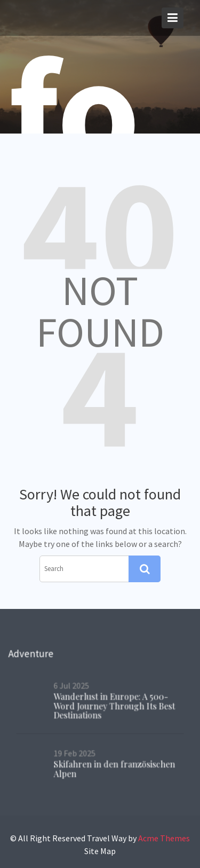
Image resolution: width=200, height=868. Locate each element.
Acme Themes (164, 838)
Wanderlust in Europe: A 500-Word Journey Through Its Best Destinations (114, 705)
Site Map (100, 851)
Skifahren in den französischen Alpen (114, 768)
